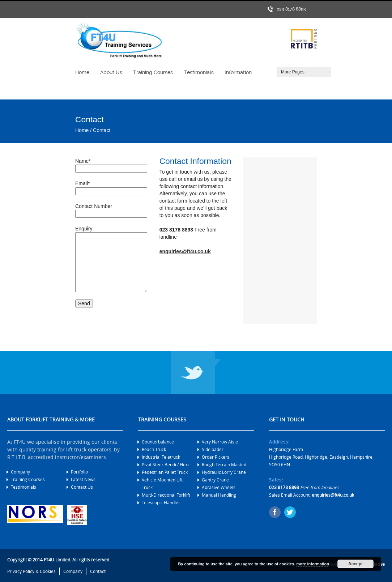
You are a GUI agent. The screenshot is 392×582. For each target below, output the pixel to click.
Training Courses (28, 479)
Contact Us (82, 487)
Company (20, 472)
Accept (355, 564)
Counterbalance (158, 442)
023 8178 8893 (291, 9)
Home (82, 130)
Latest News (83, 479)
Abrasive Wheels (219, 487)
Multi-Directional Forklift (166, 495)
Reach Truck (154, 449)
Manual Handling (219, 495)
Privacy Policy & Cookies (31, 571)
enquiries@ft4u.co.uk (185, 251)
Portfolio (79, 472)
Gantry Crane (215, 480)
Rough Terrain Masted (224, 464)
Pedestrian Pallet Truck (165, 472)
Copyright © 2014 (25, 560)
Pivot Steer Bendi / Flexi (165, 464)
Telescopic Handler (161, 502)
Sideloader (213, 449)
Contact (102, 130)
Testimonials (24, 487)
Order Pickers (216, 457)
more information (312, 564)
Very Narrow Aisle (220, 442)
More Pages (304, 72)
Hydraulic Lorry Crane (224, 472)
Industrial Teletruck (161, 457)
